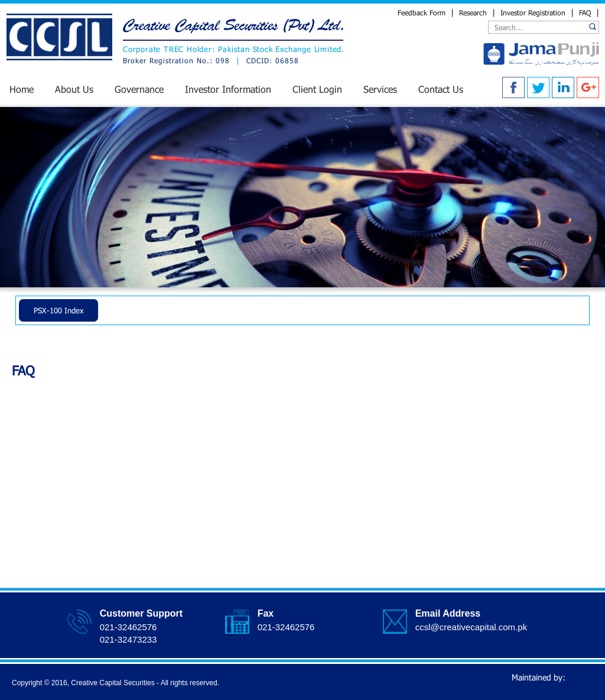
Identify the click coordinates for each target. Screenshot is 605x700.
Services (380, 89)
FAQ (585, 12)
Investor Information (228, 89)
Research (473, 12)
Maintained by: (551, 680)
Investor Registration (533, 12)
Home (22, 89)
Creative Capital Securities (113, 683)
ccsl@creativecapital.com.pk (471, 627)
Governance (139, 89)
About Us (74, 89)
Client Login (317, 89)
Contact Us (441, 89)
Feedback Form (423, 12)
